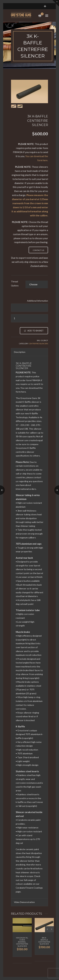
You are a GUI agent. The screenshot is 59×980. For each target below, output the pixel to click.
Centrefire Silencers (38, 344)
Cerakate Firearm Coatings (29, 888)
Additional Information (38, 301)
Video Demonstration (24, 902)
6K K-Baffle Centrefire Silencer (44, 941)
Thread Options (15, 283)
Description (20, 352)
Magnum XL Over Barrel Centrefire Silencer (22, 942)
